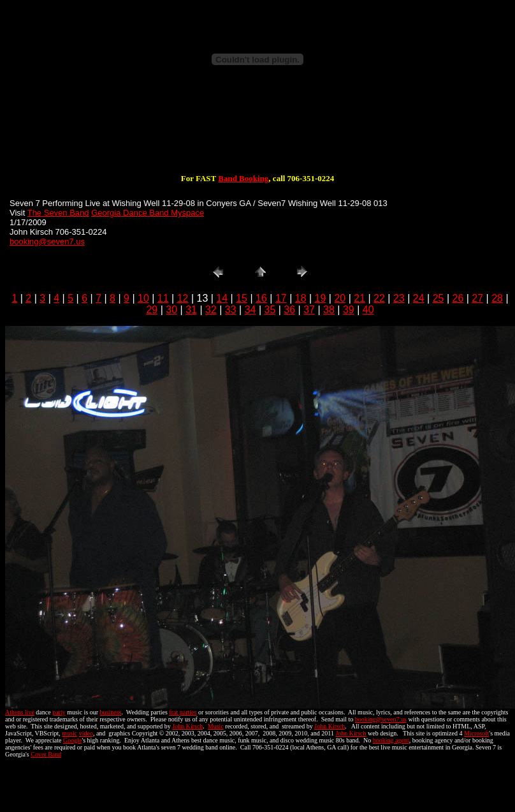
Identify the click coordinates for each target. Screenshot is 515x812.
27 (477, 298)
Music (216, 726)
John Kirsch (187, 726)
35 (270, 310)
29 (152, 310)
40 (368, 310)
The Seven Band (58, 213)
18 (301, 298)
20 (340, 298)
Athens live (20, 712)
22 (379, 298)
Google (72, 740)
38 (329, 310)
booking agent (391, 740)
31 (191, 310)
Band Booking (243, 178)
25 (439, 298)
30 (171, 310)
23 (399, 298)
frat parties (183, 712)
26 (458, 298)
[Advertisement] (257, 133)
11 (163, 298)
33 (231, 310)
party (59, 712)
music (69, 733)
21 (359, 298)
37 (309, 310)
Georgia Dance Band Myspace (148, 213)
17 (281, 298)
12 (183, 298)
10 (143, 298)
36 (289, 310)
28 (497, 298)
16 (261, 298)
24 (419, 298)
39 (349, 310)
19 (321, 298)
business (111, 712)
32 (211, 310)
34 (250, 310)
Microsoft (476, 733)
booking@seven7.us (47, 241)
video (86, 733)
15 (242, 298)
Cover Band (46, 754)
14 (222, 298)
